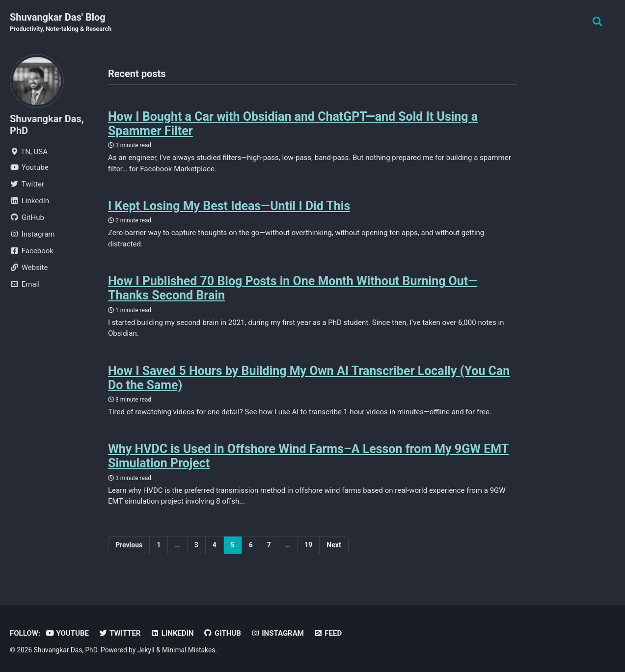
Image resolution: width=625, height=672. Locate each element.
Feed (328, 631)
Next (334, 542)
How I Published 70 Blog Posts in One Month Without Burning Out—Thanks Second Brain (293, 288)
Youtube (67, 631)
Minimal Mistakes (189, 647)
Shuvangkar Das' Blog (61, 23)
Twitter (120, 631)
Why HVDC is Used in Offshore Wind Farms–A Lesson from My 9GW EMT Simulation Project (309, 455)
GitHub (222, 631)
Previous (129, 542)
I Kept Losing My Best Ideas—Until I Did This (229, 205)
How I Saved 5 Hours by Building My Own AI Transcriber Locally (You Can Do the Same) (309, 376)
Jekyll (146, 647)
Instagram (277, 631)
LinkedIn (172, 631)
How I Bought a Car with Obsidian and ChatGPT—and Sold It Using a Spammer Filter (293, 124)
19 (308, 542)
